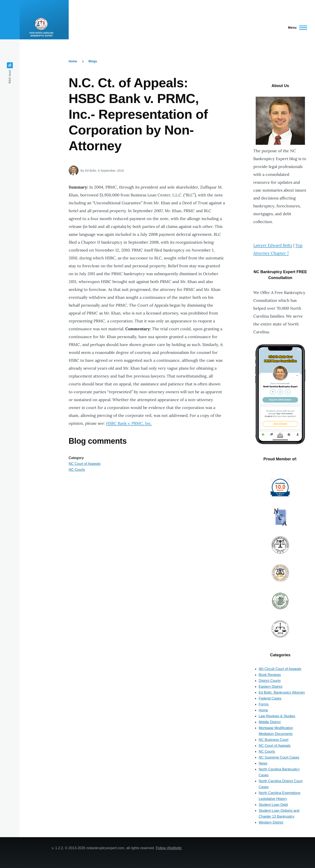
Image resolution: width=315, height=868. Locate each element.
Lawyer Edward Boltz (273, 245)
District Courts (269, 681)
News (263, 763)
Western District (271, 822)
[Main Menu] (296, 28)
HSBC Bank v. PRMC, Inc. (129, 423)
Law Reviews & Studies (277, 716)
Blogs (93, 61)
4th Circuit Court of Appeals (280, 669)
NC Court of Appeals (85, 464)
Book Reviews (270, 675)
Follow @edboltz (169, 848)
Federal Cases (270, 698)
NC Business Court (273, 740)
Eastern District (270, 687)
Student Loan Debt (273, 805)
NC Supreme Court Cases (279, 757)
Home (73, 61)
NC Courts (77, 470)
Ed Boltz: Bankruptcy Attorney (282, 692)
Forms (263, 704)
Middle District (269, 722)
